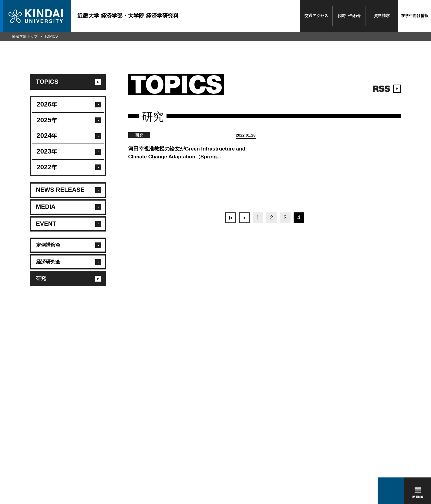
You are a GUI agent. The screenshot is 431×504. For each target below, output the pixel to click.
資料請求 (382, 16)
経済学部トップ (25, 36)
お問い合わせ (349, 16)
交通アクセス (316, 16)
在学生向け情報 (415, 16)
